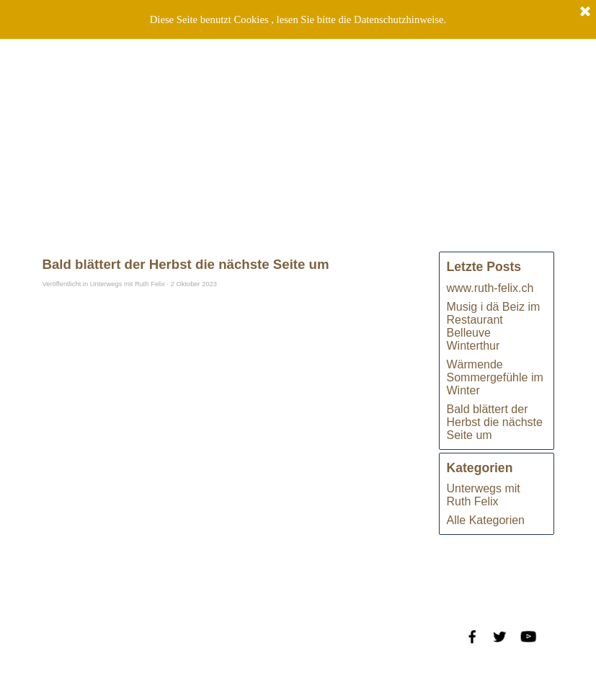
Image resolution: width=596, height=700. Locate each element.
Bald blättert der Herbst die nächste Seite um (495, 422)
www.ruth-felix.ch (490, 288)
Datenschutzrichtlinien (137, 664)
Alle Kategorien (486, 520)
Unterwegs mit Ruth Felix (484, 495)
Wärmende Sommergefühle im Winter (495, 377)
